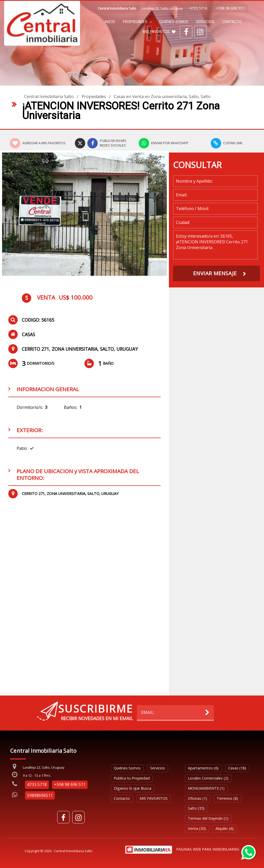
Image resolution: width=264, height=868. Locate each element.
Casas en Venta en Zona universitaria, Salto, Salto (162, 97)
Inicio (110, 22)
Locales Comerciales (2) (208, 778)
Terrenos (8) (227, 798)
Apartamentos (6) (203, 768)
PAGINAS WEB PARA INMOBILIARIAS (208, 849)
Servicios (205, 22)
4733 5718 (198, 8)
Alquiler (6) (225, 828)
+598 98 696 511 (230, 8)
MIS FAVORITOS (159, 32)
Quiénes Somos (174, 22)
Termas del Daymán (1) (208, 818)
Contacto (232, 22)
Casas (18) (237, 768)
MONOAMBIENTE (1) (206, 788)
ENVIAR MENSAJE (215, 273)
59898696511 (40, 795)
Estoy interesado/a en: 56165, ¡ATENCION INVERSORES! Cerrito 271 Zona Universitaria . (215, 245)
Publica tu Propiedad (132, 778)
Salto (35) (196, 808)
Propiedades (137, 22)
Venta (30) (197, 828)
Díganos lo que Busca (133, 788)
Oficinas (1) (197, 798)
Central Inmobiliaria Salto (49, 97)
